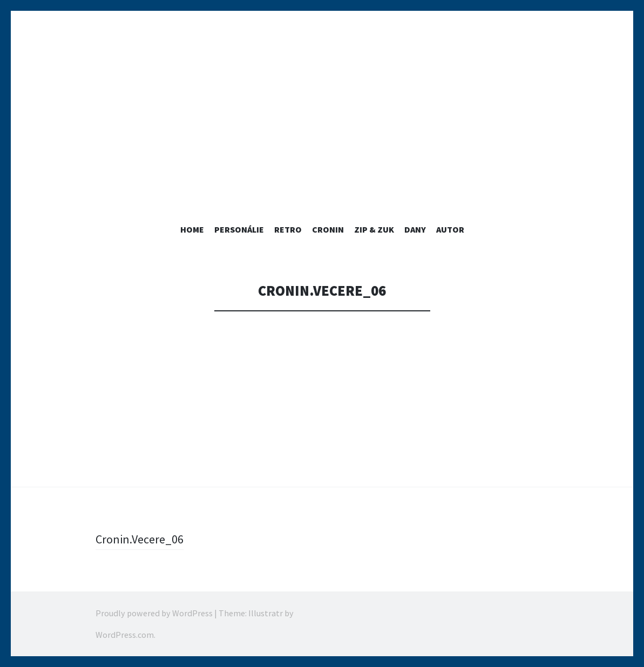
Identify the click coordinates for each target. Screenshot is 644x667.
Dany (415, 229)
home (192, 229)
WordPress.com (125, 635)
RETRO (288, 229)
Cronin (328, 229)
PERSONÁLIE (239, 229)
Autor (450, 229)
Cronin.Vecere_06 (140, 539)
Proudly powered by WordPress (154, 613)
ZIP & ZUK (374, 229)
